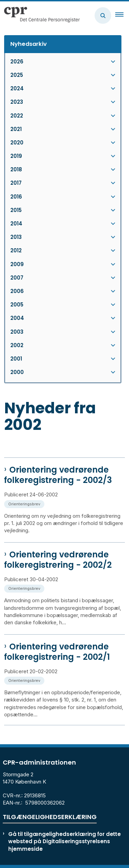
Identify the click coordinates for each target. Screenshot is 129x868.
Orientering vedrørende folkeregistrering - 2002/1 (57, 652)
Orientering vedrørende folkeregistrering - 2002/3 (58, 475)
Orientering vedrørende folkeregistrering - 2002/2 (58, 560)
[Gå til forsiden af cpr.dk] (40, 16)
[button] (122, 16)
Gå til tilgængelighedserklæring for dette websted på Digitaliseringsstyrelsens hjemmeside (64, 841)
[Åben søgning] (103, 16)
